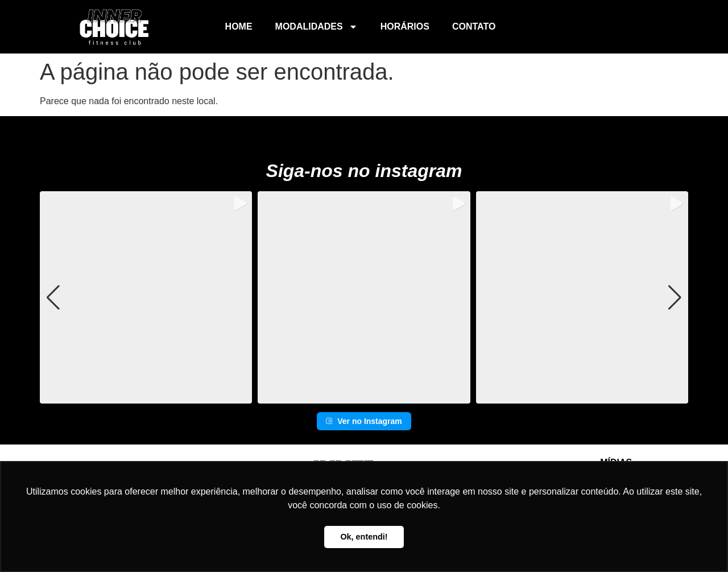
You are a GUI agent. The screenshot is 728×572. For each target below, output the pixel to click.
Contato (474, 26)
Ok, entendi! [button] (364, 537)
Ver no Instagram (364, 421)
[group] (146, 297)
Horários (405, 26)
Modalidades (317, 27)
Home (239, 26)
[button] (364, 396)
